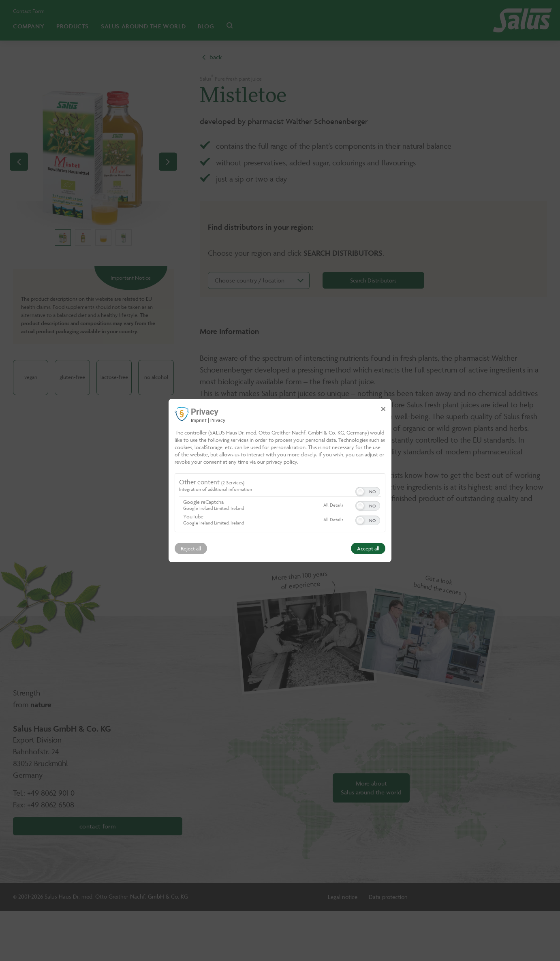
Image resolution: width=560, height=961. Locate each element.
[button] (360, 492)
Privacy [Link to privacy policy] (218, 420)
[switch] (368, 491)
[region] (280, 504)
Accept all (368, 548)
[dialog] (280, 481)
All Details (333, 505)
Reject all (191, 548)
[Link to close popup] (383, 409)
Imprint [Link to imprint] (199, 420)
